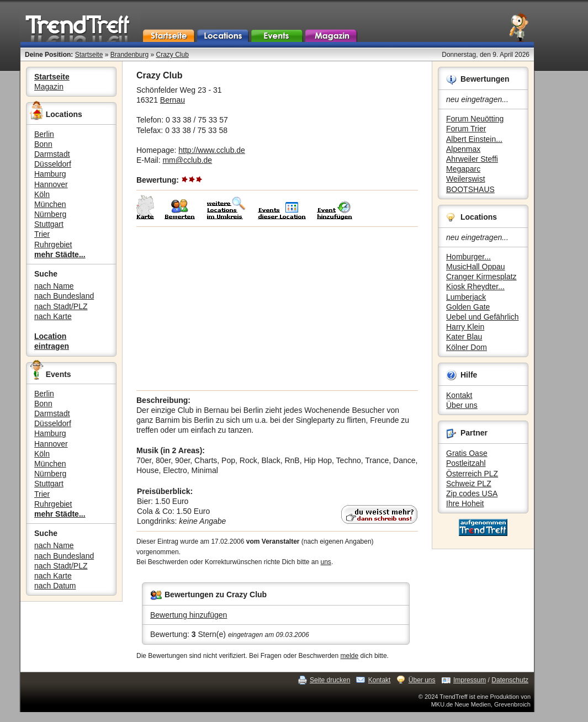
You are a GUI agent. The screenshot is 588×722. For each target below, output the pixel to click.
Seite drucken (330, 680)
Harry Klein (465, 327)
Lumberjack (466, 297)
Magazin (49, 87)
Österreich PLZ (472, 474)
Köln (42, 194)
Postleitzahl (466, 463)
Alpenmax (463, 149)
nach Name (54, 286)
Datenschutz (510, 680)
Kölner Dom (467, 347)
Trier (42, 234)
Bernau (173, 100)
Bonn (43, 144)
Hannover (51, 184)
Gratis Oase (467, 453)
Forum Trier (466, 129)
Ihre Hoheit (465, 503)
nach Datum (55, 586)
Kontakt (459, 395)
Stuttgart (49, 224)
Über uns (462, 405)
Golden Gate (468, 307)
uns (326, 562)
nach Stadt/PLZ (61, 306)
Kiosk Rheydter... (475, 286)
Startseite (89, 55)
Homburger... (468, 257)
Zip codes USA (472, 493)
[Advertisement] (277, 309)
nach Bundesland (64, 296)
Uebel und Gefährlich (483, 317)
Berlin (44, 134)
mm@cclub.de (187, 160)
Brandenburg (129, 55)
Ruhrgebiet (53, 245)
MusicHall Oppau (476, 267)
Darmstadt (52, 154)
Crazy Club (172, 55)
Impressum (470, 680)
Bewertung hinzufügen (189, 615)
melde (350, 656)
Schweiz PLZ (469, 484)
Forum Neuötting (475, 119)
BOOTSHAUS (470, 189)
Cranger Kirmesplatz (481, 277)
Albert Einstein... (474, 139)
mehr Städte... (60, 254)
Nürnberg (50, 214)
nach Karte (53, 316)
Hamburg (50, 174)
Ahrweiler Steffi (472, 159)
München (50, 204)
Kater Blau (464, 337)
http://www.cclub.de (212, 150)
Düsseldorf (53, 164)
